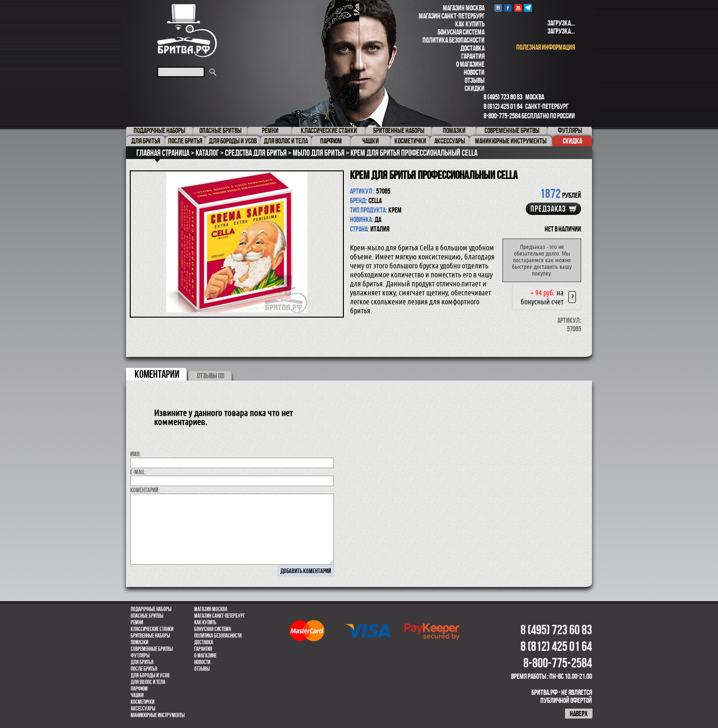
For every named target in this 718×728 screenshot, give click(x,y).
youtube (518, 8)
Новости (474, 72)
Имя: (136, 454)
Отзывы (475, 80)
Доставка (472, 48)
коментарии (157, 374)
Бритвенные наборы (150, 636)
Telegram (528, 8)
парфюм (139, 689)
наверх (579, 714)
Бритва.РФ (187, 31)
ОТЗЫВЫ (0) (211, 376)
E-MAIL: (138, 472)
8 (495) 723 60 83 (503, 97)
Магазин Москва (464, 8)
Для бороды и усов (150, 675)
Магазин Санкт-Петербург (452, 16)
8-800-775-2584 (502, 116)
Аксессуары (143, 709)
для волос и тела (148, 682)
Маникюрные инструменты (158, 715)
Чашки (137, 695)
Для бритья (142, 662)
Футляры (140, 656)
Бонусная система (461, 32)
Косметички (143, 702)
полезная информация (546, 47)
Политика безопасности (453, 40)
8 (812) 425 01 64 (503, 106)
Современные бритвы (152, 649)
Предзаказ (548, 209)
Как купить (470, 24)
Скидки (475, 88)
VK (498, 8)
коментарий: (145, 490)
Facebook (508, 8)
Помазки (139, 642)
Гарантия (473, 56)
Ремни (137, 622)
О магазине (470, 64)
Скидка (572, 141)
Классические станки (152, 629)
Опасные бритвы (147, 616)
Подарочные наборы (151, 609)
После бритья (144, 669)
